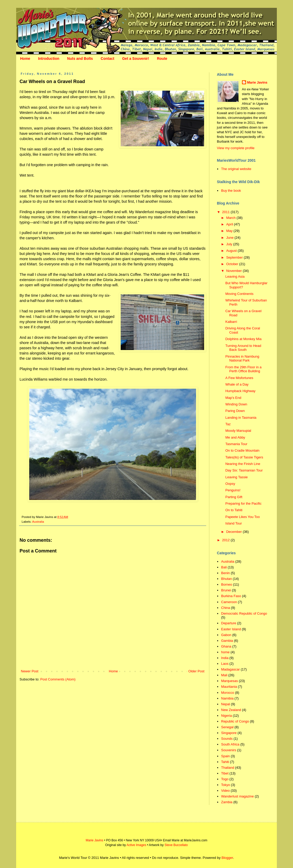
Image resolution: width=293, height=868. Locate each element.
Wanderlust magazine (237, 796)
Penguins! (233, 490)
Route (162, 59)
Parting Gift (234, 497)
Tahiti (225, 762)
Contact (107, 59)
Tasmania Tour (236, 444)
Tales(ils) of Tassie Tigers (244, 457)
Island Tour (233, 523)
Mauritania (229, 687)
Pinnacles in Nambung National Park (242, 359)
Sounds (227, 739)
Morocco (228, 693)
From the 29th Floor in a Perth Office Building (243, 369)
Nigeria (226, 716)
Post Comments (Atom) (58, 679)
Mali (224, 675)
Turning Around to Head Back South (243, 348)
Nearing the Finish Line (243, 464)
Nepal (225, 704)
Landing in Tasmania (241, 418)
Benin (225, 573)
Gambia (227, 641)
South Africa (230, 744)
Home (25, 59)
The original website (236, 169)
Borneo (227, 584)
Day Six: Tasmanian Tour (244, 470)
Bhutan (226, 579)
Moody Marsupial (238, 431)
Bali (224, 567)
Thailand (228, 768)
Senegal (227, 727)
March (231, 218)
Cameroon (229, 602)
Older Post (196, 671)
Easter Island (231, 629)
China (225, 608)
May (230, 231)
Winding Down (236, 404)
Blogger (227, 858)
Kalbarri (231, 322)
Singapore (229, 733)
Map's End (233, 398)
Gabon (226, 635)
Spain (225, 756)
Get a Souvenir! (135, 59)
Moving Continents (239, 294)
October (233, 264)
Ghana (226, 646)
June (230, 238)
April (230, 224)
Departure (229, 623)
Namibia (227, 698)
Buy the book (231, 191)
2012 (226, 540)
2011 (226, 212)
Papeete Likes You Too (242, 517)
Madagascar (230, 669)
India (225, 658)
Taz (228, 424)
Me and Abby (235, 437)
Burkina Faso (231, 596)
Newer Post (30, 671)
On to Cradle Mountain (242, 450)
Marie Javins (257, 82)
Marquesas (229, 681)
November (235, 271)
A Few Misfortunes (239, 378)
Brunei (226, 590)
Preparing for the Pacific (243, 503)
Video (225, 791)
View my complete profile (236, 148)
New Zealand (231, 710)
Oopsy (230, 484)
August (232, 251)
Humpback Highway (240, 391)
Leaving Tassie (236, 477)
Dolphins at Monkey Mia (243, 339)
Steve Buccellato (176, 845)
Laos (225, 664)
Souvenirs (229, 750)
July (230, 244)
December (235, 532)
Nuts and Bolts (80, 59)
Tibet (225, 773)
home (225, 652)
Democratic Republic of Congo (244, 613)
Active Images (136, 845)
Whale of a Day (237, 384)
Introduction (49, 59)
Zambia (227, 802)
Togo (225, 779)
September (235, 257)
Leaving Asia (235, 276)
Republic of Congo (235, 721)
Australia (38, 522)
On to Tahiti (234, 510)
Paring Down (235, 411)
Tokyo (225, 785)
